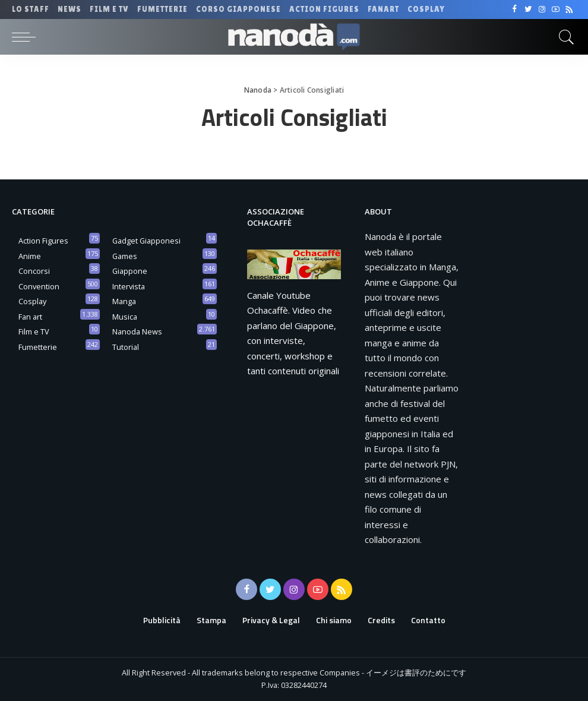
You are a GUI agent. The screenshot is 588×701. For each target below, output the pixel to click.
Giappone (130, 271)
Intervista (129, 286)
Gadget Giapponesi (146, 241)
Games (125, 256)
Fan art (30, 317)
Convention (39, 286)
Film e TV (34, 331)
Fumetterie (38, 347)
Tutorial (126, 347)
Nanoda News (137, 331)
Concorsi (34, 271)
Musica (125, 317)
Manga (124, 301)
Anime (30, 256)
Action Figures (43, 241)
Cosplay (32, 301)
